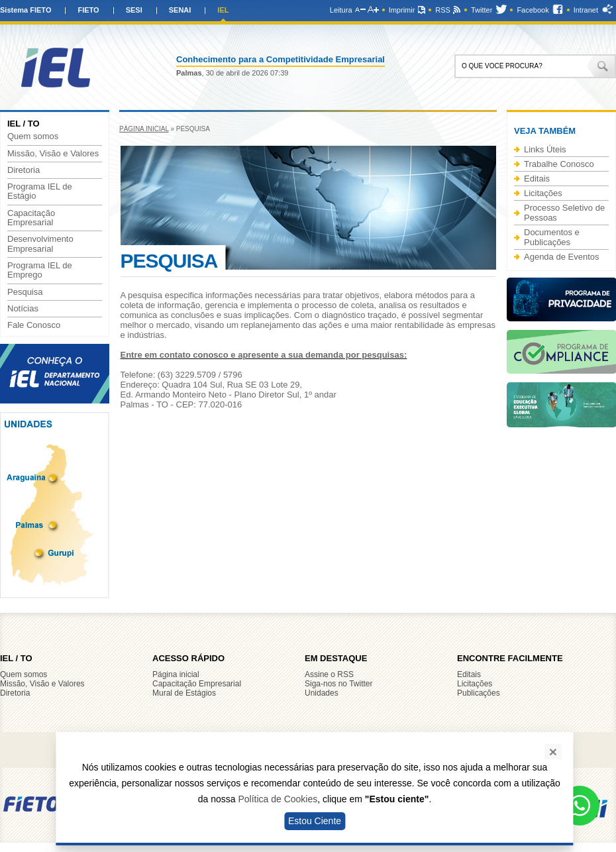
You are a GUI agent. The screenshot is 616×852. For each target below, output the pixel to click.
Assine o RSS (329, 674)
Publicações (479, 693)
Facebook (533, 10)
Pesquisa (25, 292)
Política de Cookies (278, 799)
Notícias (23, 309)
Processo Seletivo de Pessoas (564, 213)
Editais (537, 179)
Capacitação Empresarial (31, 218)
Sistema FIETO (26, 10)
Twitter (482, 10)
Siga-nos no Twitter (339, 684)
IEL (223, 10)
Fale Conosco (34, 325)
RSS (443, 10)
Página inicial (144, 129)
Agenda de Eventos (561, 257)
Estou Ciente (315, 821)
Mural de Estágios (184, 693)
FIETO (88, 10)
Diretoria (24, 170)
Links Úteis (545, 149)
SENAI (180, 10)
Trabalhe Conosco (559, 164)
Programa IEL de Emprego (40, 270)
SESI (134, 10)
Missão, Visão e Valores (53, 154)
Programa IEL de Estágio (40, 191)
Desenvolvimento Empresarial (40, 244)
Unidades (322, 693)
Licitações (543, 193)
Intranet (586, 10)
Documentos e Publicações (552, 237)
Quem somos (33, 136)
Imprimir (402, 10)
